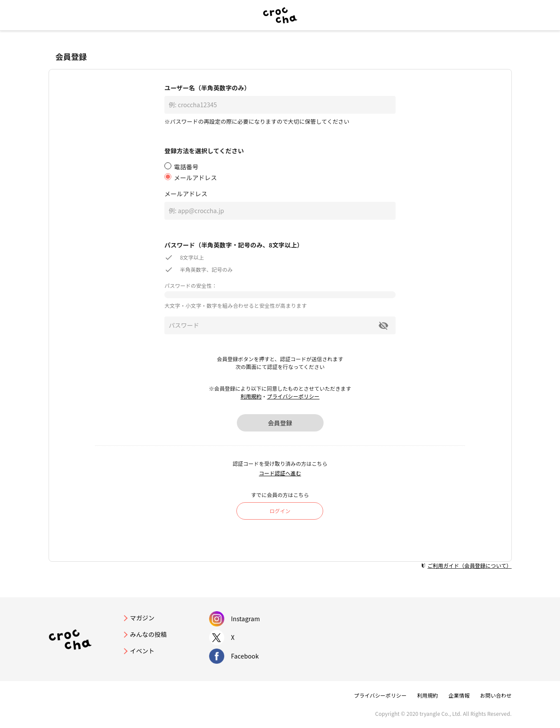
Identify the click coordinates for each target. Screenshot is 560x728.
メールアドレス (186, 194)
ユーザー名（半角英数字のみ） (207, 88)
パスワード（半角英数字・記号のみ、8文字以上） (234, 245)
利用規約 (251, 396)
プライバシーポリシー (293, 396)
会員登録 (280, 423)
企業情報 (459, 695)
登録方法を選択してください (204, 151)
